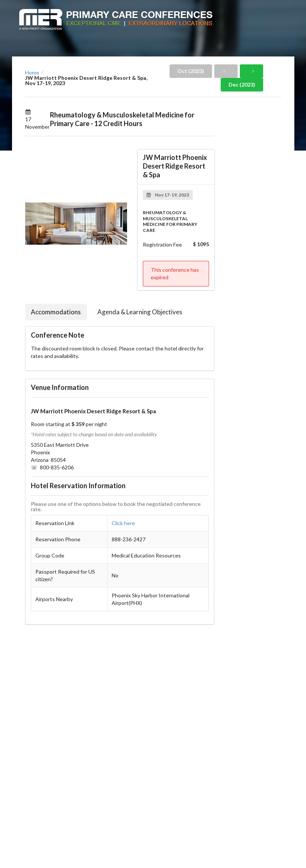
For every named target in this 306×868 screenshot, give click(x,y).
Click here (123, 523)
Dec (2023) (242, 85)
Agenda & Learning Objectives (140, 312)
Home (32, 73)
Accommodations (56, 312)
